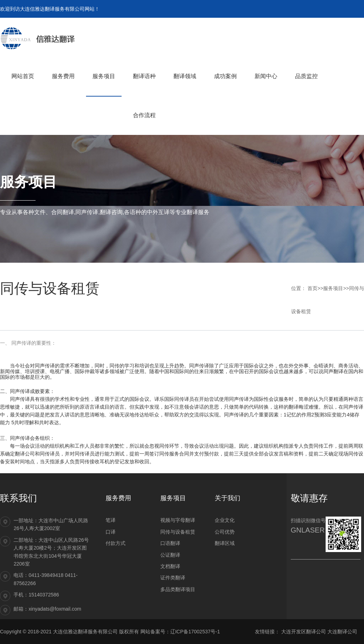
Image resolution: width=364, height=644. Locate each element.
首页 (312, 288)
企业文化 (225, 520)
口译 (111, 532)
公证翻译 (170, 555)
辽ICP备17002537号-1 (195, 632)
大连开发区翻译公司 (304, 632)
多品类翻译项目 (178, 589)
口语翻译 (170, 543)
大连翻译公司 (342, 632)
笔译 (111, 520)
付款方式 (116, 543)
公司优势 (225, 532)
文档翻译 (170, 566)
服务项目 (333, 288)
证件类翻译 (173, 578)
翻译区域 (225, 543)
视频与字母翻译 (178, 520)
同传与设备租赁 (178, 532)
